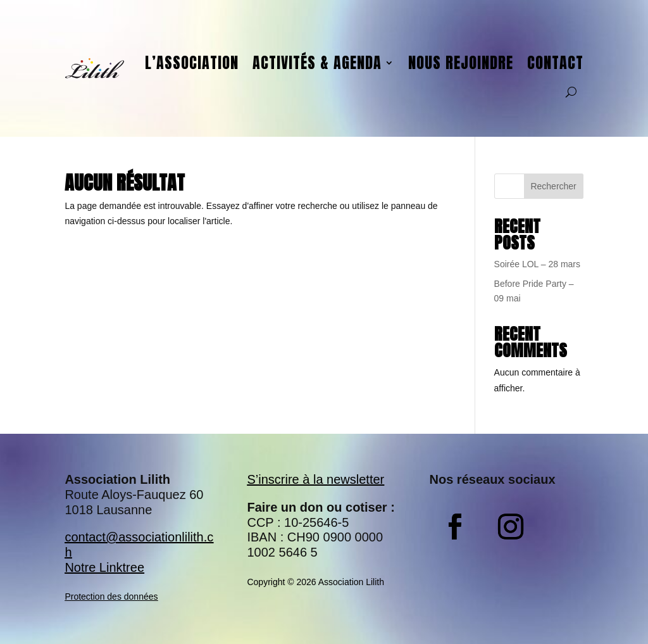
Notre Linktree (104, 567)
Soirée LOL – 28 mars (537, 264)
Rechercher (553, 186)
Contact (555, 63)
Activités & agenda (317, 63)
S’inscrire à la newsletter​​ (315, 479)
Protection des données (111, 597)
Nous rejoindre (461, 63)
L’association (192, 63)
